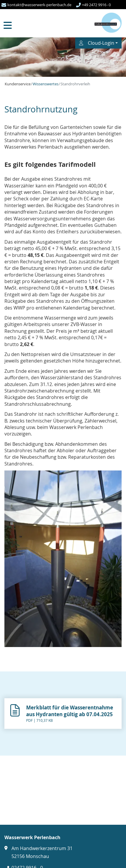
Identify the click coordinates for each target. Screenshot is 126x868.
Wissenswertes (46, 84)
